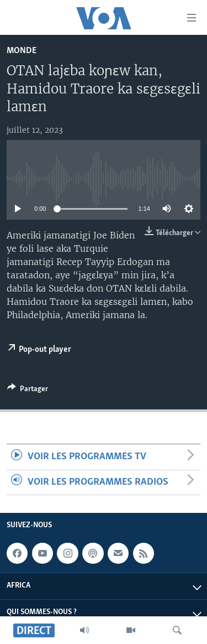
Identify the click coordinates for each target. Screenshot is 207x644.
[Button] (28, 391)
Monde (22, 51)
